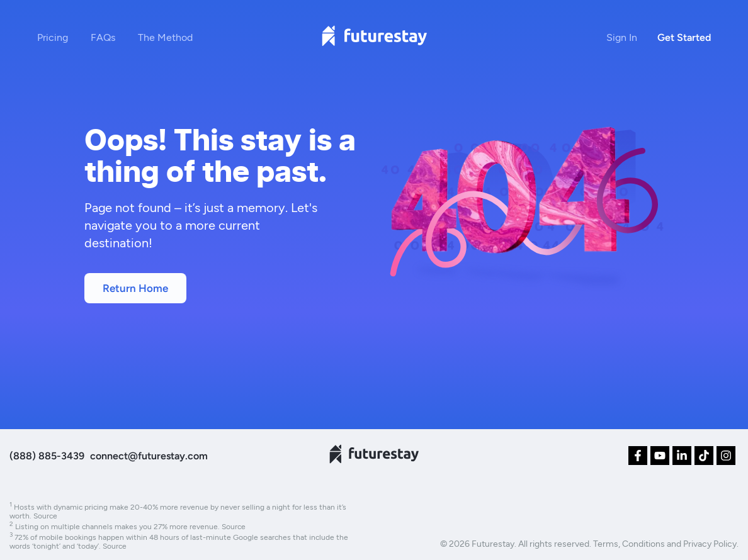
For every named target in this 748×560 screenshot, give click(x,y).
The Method (165, 37)
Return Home (135, 288)
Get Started (684, 37)
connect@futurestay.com (149, 456)
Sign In (622, 37)
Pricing (53, 37)
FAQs (103, 37)
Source (45, 515)
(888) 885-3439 (47, 456)
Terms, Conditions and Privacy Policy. (666, 543)
